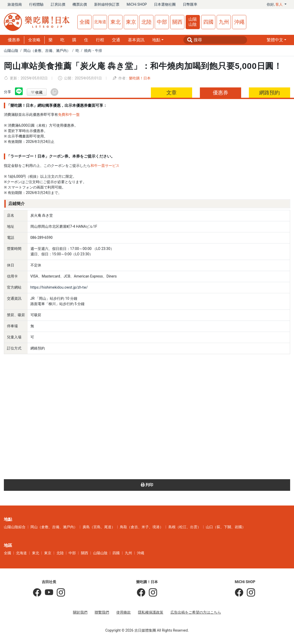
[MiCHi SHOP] (239, 593)
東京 (131, 22)
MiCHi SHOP (137, 4)
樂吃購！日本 (140, 78)
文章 (172, 93)
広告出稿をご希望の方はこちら (196, 612)
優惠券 (14, 40)
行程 (100, 40)
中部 (162, 22)
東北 (116, 22)
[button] (276, 40)
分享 (7, 92)
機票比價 (80, 4)
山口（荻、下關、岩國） (226, 527)
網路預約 (269, 93)
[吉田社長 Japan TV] (47, 593)
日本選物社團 (165, 4)
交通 (116, 40)
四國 (208, 22)
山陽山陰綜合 (15, 527)
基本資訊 (136, 40)
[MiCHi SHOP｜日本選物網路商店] (249, 593)
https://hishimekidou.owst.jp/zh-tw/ (59, 287)
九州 (224, 22)
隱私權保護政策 (151, 612)
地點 (156, 40)
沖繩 (239, 22)
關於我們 (80, 612)
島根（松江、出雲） (185, 527)
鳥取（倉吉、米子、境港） (142, 527)
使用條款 (124, 612)
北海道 (100, 22)
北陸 (146, 22)
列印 (147, 485)
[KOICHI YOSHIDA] (59, 593)
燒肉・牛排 (93, 51)
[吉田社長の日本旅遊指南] (37, 593)
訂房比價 (58, 4)
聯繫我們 (102, 612)
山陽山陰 (193, 22)
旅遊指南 (15, 4)
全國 (85, 22)
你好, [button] (275, 4)
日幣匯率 (190, 4)
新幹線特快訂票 (107, 4)
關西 (177, 22)
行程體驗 (36, 4)
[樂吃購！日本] (141, 593)
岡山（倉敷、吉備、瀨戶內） (47, 51)
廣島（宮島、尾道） (99, 527)
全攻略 (34, 40)
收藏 (37, 92)
